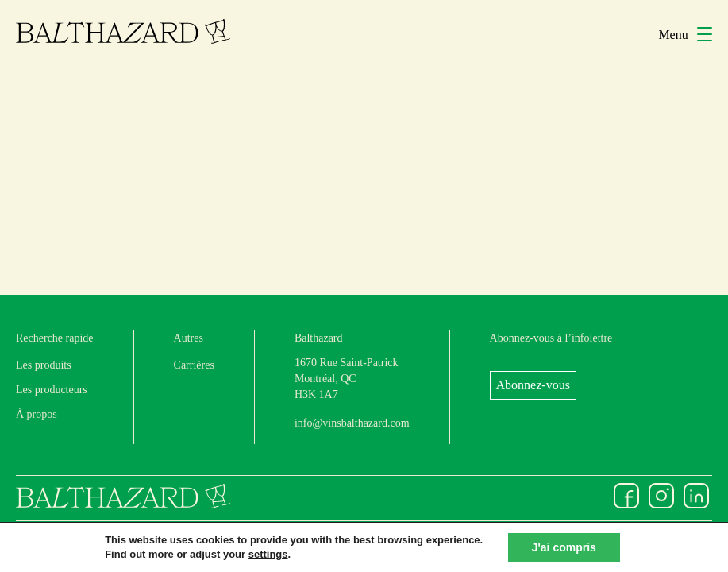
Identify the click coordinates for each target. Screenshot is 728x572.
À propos (37, 414)
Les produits (44, 365)
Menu (685, 35)
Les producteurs (52, 390)
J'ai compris (564, 547)
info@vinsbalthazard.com (352, 423)
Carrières (194, 365)
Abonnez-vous (533, 385)
